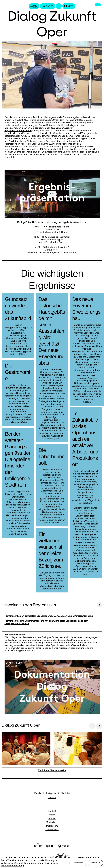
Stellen (52, 818)
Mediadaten (52, 822)
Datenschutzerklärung (12, 866)
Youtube (65, 793)
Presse (52, 815)
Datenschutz (52, 830)
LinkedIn (52, 797)
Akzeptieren (78, 863)
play (52, 194)
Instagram (51, 793)
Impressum (52, 826)
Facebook (39, 793)
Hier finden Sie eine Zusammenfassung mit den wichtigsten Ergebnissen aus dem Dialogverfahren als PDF (46, 622)
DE (98, 5)
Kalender (48, 6)
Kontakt (52, 811)
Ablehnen (95, 863)
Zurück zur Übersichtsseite (52, 770)
